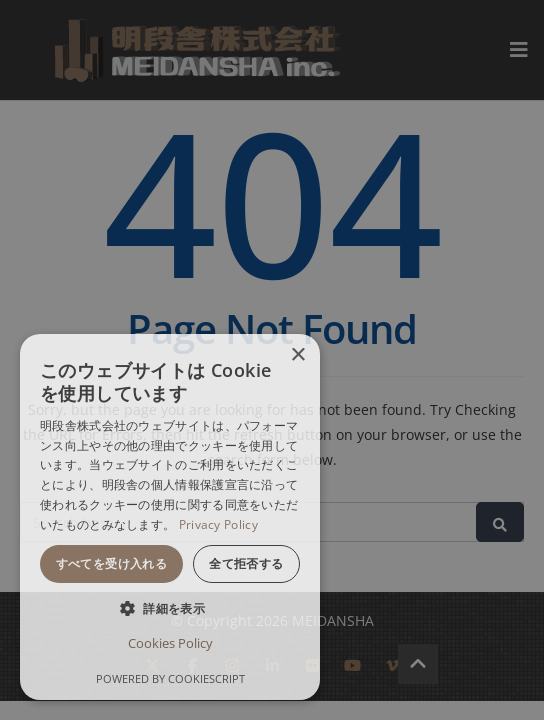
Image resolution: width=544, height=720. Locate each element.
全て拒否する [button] (246, 563)
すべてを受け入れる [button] (112, 563)
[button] (170, 608)
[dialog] (170, 517)
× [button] (297, 355)
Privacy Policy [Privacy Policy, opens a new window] (218, 524)
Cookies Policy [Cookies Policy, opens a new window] (170, 643)
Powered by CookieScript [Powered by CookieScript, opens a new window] (170, 678)
